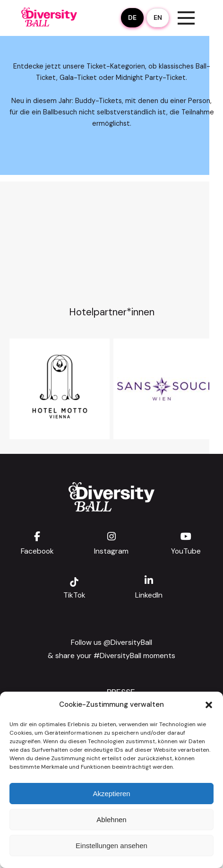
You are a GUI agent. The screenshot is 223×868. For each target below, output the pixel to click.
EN (158, 17)
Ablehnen (111, 820)
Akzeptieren (111, 794)
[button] (209, 705)
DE (132, 17)
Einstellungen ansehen (111, 846)
